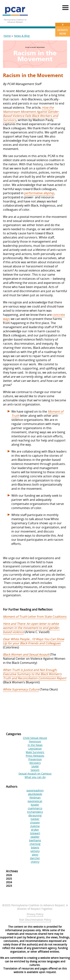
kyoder (35, 805)
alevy (35, 855)
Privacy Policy (35, 914)
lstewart (35, 833)
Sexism (35, 770)
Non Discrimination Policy (35, 920)
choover (35, 822)
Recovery (35, 763)
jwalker (35, 837)
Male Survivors (35, 752)
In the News (35, 745)
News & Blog (22, 36)
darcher (35, 858)
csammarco (35, 808)
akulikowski (35, 794)
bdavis (35, 847)
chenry (35, 862)
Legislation (35, 749)
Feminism (35, 741)
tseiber (35, 819)
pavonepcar (35, 801)
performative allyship (39, 193)
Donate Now (63, 29)
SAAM (35, 766)
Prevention (35, 759)
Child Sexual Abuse (35, 738)
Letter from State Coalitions (35, 617)
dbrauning (35, 815)
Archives (12, 871)
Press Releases (35, 756)
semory (35, 851)
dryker (35, 830)
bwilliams (35, 840)
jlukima (35, 826)
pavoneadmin (35, 790)
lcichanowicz (35, 812)
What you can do (35, 777)
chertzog (35, 844)
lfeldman (35, 798)
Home (7, 36)
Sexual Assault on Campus (35, 774)
